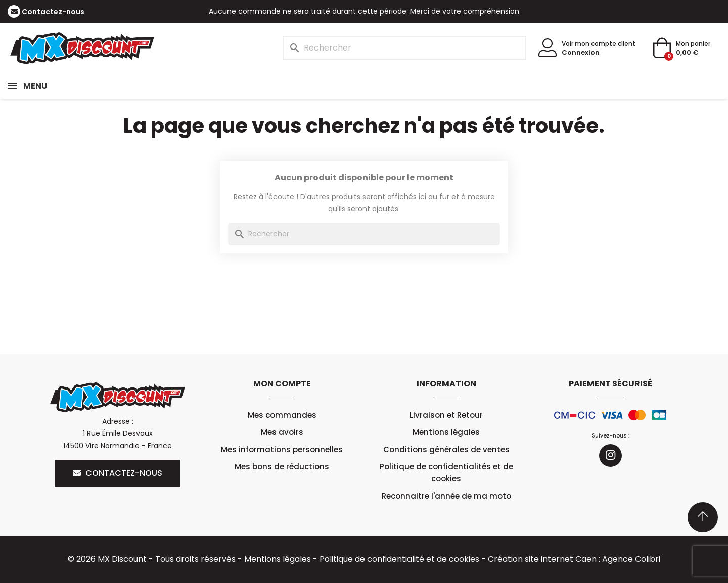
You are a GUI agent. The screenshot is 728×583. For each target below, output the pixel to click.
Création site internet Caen (542, 559)
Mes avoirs (282, 432)
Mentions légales (446, 432)
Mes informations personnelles (282, 449)
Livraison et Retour (446, 415)
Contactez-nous (53, 12)
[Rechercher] (404, 48)
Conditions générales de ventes (446, 449)
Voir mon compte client (599, 44)
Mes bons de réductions (282, 467)
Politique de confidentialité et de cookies (399, 559)
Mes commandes (282, 415)
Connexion (581, 52)
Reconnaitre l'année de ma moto (446, 496)
